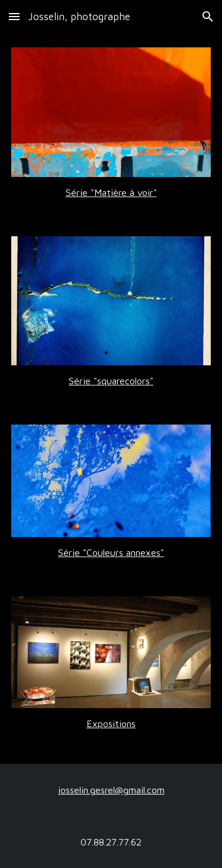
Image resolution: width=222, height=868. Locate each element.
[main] (111, 192)
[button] (14, 16)
